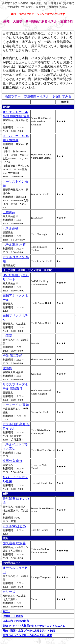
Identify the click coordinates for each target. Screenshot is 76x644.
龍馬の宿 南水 (13, 461)
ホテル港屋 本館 (14, 245)
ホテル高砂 (11, 228)
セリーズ (9, 592)
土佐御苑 (9, 212)
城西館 (7, 368)
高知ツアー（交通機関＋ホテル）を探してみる (38, 96)
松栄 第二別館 (13, 356)
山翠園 (7, 336)
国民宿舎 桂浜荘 (14, 543)
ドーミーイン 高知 (16, 405)
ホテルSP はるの (14, 526)
